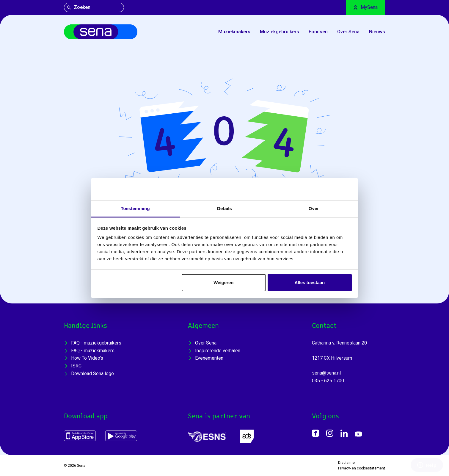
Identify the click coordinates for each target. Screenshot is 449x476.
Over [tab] (314, 208)
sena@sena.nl (326, 373)
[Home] (101, 32)
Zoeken (79, 7)
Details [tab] (224, 208)
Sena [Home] (81, 466)
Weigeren (223, 282)
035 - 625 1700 (328, 381)
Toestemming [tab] (135, 208)
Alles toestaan (310, 282)
